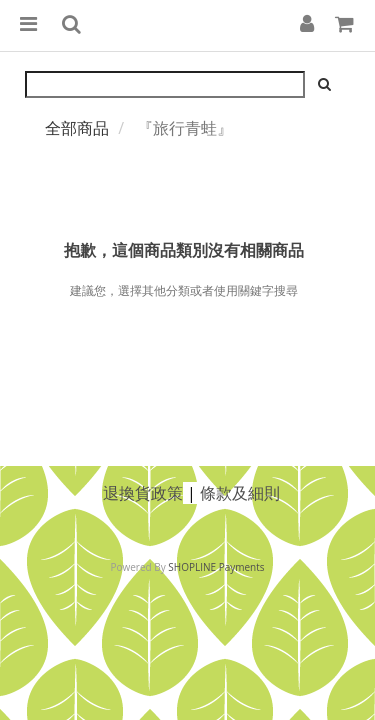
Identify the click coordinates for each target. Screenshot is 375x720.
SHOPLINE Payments (216, 567)
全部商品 (77, 128)
